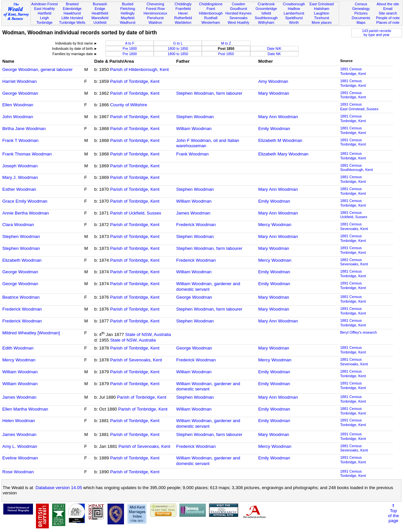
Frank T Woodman (20, 140)
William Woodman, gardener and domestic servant (208, 286)
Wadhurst (127, 22)
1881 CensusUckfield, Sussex (354, 215)
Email (388, 9)
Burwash (100, 4)
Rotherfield (183, 18)
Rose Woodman (18, 472)
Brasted (72, 4)
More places (322, 22)
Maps (361, 22)
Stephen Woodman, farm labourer (209, 93)
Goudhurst (238, 9)
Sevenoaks (239, 18)
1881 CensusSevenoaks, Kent (354, 226)
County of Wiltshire (129, 105)
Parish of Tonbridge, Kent (135, 81)
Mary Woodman (274, 93)
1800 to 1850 (178, 49)
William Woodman (194, 129)
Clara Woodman (18, 225)
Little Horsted (72, 18)
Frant (211, 9)
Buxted (128, 4)
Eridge (100, 9)
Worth (294, 22)
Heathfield (100, 13)
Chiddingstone (211, 4)
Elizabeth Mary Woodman (283, 154)
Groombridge (266, 9)
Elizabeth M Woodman (280, 140)
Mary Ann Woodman (278, 117)
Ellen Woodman (18, 105)
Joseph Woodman (20, 166)
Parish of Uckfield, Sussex (136, 213)
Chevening (155, 4)
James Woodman (193, 213)
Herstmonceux (155, 13)
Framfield (183, 9)
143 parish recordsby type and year (377, 33)
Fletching (127, 9)
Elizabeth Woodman (22, 260)
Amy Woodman (273, 81)
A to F (130, 43)
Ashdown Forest (45, 4)
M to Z (226, 43)
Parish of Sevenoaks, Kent (136, 360)
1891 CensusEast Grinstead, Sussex (359, 107)
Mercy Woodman (275, 225)
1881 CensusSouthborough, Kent (356, 168)
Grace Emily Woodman (25, 201)
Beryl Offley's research (358, 332)
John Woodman (18, 117)
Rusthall (211, 18)
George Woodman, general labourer (37, 69)
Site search (388, 13)
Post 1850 (226, 54)
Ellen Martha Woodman (25, 409)
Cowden (239, 4)
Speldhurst (294, 18)
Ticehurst (322, 18)
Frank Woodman (192, 154)
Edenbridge (72, 9)
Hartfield (44, 13)
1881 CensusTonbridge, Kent (353, 83)
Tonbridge (45, 22)
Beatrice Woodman (21, 297)
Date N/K (274, 49)
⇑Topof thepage (393, 513)
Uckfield (100, 22)
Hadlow (294, 9)
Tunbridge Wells (72, 22)
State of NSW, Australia (148, 334)
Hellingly (128, 13)
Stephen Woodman (195, 117)
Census (361, 4)
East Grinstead (321, 4)
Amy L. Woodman (20, 446)
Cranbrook (266, 4)
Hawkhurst (72, 13)
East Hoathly (44, 9)
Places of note (388, 22)
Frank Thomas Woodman (27, 154)
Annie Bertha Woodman (26, 213)
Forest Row (155, 9)
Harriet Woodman (19, 81)
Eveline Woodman (20, 458)
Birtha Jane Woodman (24, 129)
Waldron (155, 22)
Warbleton (183, 22)
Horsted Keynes (239, 13)
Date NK (274, 54)
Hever (183, 13)
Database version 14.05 (59, 488)
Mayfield (127, 18)
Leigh (44, 18)
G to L (178, 43)
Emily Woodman (274, 129)
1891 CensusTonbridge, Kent (353, 71)
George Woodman (20, 93)
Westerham (211, 22)
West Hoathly (238, 22)
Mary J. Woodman (20, 177)
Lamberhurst (294, 13)
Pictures (361, 13)
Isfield (266, 13)
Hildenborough (211, 13)
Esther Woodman (19, 189)
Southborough (266, 18)
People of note (388, 18)
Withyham (266, 22)
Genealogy (361, 9)
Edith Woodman (18, 348)
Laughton (322, 13)
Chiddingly (183, 4)
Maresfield (100, 18)
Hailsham (322, 9)
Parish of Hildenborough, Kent (140, 69)
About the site (388, 4)
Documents (361, 18)
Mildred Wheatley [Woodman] (31, 333)
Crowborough (294, 4)
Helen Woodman (19, 421)
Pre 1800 (130, 49)
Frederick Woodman (196, 225)
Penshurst (155, 18)
